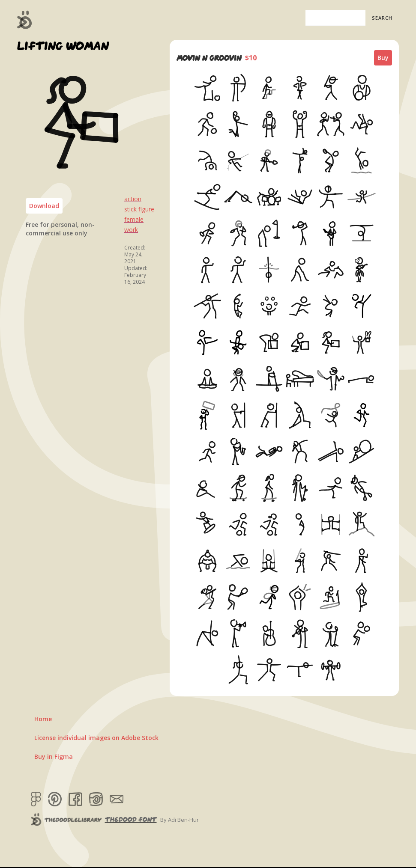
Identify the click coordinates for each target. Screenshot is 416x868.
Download (44, 206)
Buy (383, 58)
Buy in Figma (54, 757)
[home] (25, 20)
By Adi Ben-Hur (180, 820)
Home (43, 719)
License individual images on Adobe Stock (96, 738)
